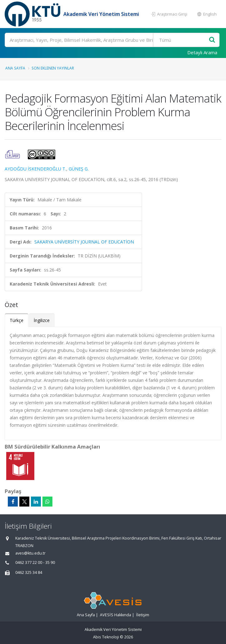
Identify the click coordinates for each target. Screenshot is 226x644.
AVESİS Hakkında (115, 615)
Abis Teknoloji (106, 637)
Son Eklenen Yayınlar (53, 68)
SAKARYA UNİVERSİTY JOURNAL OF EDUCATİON (84, 242)
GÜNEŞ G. (79, 169)
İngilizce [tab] (42, 320)
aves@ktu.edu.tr (30, 553)
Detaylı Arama (202, 52)
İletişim (143, 615)
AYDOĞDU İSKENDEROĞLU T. (35, 169)
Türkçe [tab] (17, 320)
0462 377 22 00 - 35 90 (35, 562)
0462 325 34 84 (29, 572)
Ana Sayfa (15, 68)
